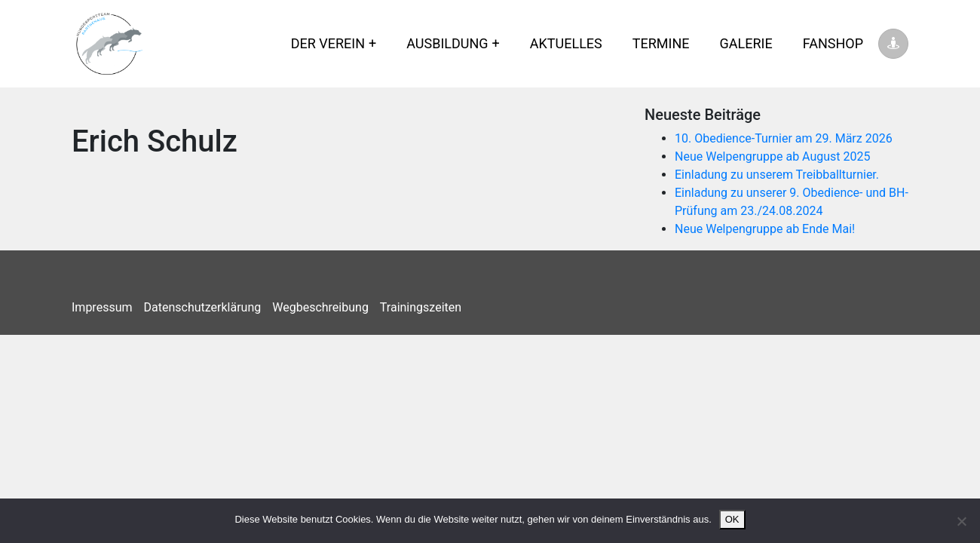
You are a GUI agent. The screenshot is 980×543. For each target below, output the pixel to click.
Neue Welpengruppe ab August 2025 (773, 156)
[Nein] (961, 521)
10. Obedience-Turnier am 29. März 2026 (784, 138)
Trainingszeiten (421, 307)
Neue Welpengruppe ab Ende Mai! (765, 229)
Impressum (102, 307)
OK (732, 519)
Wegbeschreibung (320, 307)
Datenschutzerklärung (203, 307)
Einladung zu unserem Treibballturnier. (777, 175)
